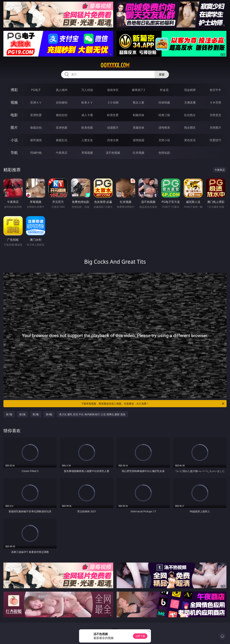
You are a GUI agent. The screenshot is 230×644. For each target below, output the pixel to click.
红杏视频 (139, 153)
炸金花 (164, 90)
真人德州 (62, 90)
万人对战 (87, 90)
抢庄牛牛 (215, 90)
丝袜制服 (164, 102)
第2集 (22, 414)
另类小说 (164, 140)
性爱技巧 (215, 140)
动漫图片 (113, 128)
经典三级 (164, 115)
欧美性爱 (113, 115)
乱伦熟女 (190, 115)
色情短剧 (164, 153)
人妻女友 (87, 140)
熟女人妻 (139, 102)
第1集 (9, 414)
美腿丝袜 (139, 128)
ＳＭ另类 (215, 102)
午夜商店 (62, 153)
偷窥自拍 (36, 128)
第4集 (49, 414)
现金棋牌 (190, 90)
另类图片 (215, 128)
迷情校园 (139, 140)
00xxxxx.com (115, 65)
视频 (14, 102)
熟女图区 (190, 128)
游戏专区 (113, 90)
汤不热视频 (113, 153)
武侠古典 (113, 140)
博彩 (14, 90)
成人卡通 (87, 115)
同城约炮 (36, 153)
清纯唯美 (164, 128)
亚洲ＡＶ (36, 102)
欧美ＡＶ (87, 102)
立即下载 (140, 636)
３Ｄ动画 (113, 102)
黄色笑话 (190, 140)
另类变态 (215, 115)
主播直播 (190, 102)
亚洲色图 (62, 128)
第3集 (36, 414)
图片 (14, 127)
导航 (14, 153)
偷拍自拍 (62, 115)
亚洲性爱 (36, 115)
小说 (14, 140)
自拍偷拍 (62, 102)
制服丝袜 (139, 115)
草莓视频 (87, 153)
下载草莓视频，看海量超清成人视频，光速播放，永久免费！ (153, 404)
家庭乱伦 (62, 140)
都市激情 (36, 140)
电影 (14, 115)
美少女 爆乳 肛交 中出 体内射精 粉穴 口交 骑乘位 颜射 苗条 (92, 414)
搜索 (162, 74)
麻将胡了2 (138, 90)
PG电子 (36, 90)
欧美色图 (87, 128)
